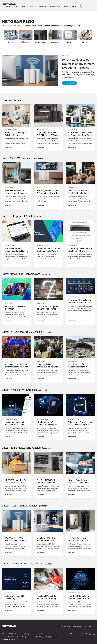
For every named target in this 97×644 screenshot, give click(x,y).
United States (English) (9, 639)
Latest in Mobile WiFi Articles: (25, 390)
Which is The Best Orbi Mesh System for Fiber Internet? (79, 193)
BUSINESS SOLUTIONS (80, 626)
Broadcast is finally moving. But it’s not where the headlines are (48, 367)
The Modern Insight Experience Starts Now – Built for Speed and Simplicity (16, 252)
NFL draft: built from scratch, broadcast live (79, 365)
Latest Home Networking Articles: (28, 447)
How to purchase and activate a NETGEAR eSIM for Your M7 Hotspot (17, 424)
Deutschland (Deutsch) (24, 637)
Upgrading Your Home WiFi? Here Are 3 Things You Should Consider (48, 135)
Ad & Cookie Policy (39, 633)
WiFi (15, 6)
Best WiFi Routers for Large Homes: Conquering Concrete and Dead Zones (17, 194)
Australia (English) (7, 637)
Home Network (28, 6)
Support (85, 42)
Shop (74, 6)
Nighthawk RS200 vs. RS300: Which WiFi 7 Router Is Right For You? (48, 540)
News (66, 6)
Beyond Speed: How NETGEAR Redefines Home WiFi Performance (80, 482)
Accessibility (69, 633)
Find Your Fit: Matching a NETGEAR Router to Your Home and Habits (80, 302)
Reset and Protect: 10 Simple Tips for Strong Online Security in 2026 (47, 598)
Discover (43, 6)
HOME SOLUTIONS (64, 626)
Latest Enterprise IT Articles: (25, 216)
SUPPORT (92, 626)
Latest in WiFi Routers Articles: (26, 505)
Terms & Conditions (55, 633)
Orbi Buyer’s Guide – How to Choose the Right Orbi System (80, 135)
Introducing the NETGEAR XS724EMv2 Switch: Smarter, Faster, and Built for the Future (80, 252)
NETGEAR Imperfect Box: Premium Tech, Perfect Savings (14, 482)
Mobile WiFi (25, 42)
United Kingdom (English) (43, 637)
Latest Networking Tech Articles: (27, 274)
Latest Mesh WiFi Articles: (23, 158)
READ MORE (8, 147)
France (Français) (61, 637)
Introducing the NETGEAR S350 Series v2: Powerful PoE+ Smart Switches (48, 252)
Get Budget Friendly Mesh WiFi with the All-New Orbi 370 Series (47, 193)
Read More (70, 83)
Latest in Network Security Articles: (29, 563)
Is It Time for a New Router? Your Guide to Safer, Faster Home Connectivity (79, 541)
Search (81, 7)
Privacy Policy (25, 633)
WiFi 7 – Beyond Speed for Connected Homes (48, 307)
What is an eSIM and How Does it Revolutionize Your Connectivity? (78, 426)
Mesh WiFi (10, 42)
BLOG (8, 6)
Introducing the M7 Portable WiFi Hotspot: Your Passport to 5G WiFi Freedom (48, 426)
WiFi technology (61, 26)
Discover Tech (40, 42)
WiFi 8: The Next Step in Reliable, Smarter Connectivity (16, 135)
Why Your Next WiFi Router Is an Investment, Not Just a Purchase (16, 540)
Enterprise (54, 6)
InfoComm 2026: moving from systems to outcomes (16, 367)
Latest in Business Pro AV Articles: (28, 332)
